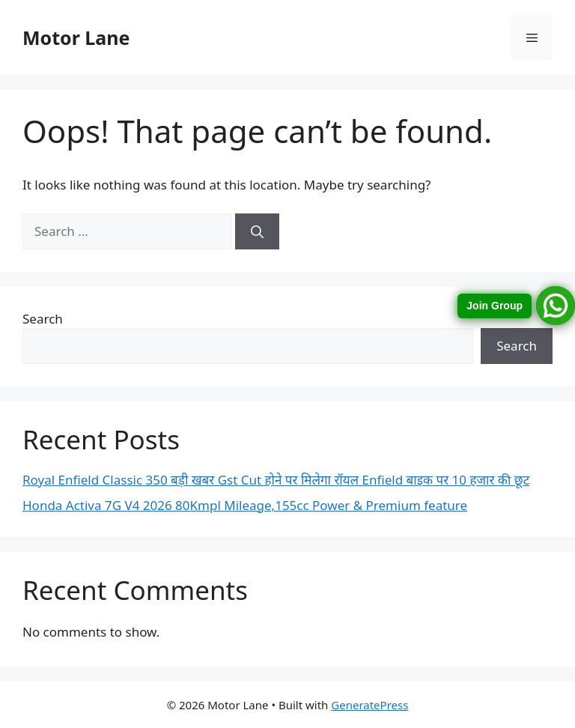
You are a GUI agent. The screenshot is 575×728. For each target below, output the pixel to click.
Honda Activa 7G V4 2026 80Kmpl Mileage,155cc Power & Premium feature (245, 505)
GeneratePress (369, 705)
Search (43, 319)
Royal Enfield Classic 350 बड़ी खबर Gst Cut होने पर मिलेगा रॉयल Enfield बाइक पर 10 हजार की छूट (276, 480)
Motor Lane (76, 37)
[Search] (257, 231)
